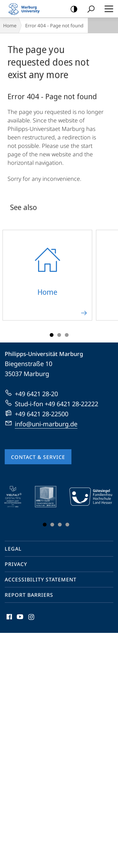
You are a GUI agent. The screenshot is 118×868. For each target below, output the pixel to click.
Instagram (32, 618)
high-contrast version (72, 9)
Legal (13, 549)
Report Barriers (29, 595)
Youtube (19, 618)
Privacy (16, 564)
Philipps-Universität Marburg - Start (27, 9)
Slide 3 (67, 335)
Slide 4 (67, 525)
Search (89, 9)
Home (10, 25)
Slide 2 (59, 335)
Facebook (9, 618)
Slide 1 (52, 335)
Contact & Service (38, 457)
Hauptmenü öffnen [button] (107, 9)
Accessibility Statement (41, 580)
